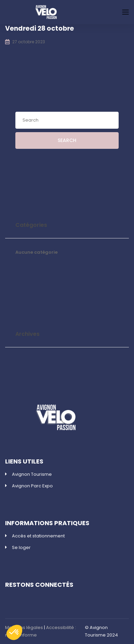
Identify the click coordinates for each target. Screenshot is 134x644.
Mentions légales (24, 627)
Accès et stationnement (38, 536)
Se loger (21, 547)
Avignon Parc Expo (32, 486)
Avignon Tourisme (32, 474)
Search (67, 140)
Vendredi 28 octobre (40, 28)
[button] (14, 632)
